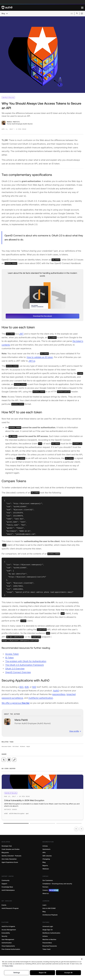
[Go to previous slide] (76, 829)
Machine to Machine (49, 940)
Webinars (46, 869)
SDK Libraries (47, 856)
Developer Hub (7, 846)
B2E (34, 687)
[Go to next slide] (81, 829)
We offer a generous (16, 703)
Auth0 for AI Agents (8, 926)
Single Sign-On (48, 930)
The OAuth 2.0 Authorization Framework (25, 665)
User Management (8, 940)
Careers (51, 890)
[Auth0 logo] (41, 8)
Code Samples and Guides (11, 849)
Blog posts (5, 853)
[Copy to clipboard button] (14, 760)
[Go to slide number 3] (69, 823)
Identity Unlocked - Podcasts (11, 856)
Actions (45, 936)
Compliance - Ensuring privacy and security (57, 884)
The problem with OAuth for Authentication (26, 661)
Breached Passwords (50, 946)
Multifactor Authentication (51, 933)
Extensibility (6, 933)
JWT (21, 334)
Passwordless (47, 943)
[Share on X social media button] (4, 760)
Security (4, 936)
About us (46, 893)
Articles (45, 846)
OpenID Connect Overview (18, 672)
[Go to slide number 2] (42, 823)
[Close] (82, 959)
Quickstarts (46, 849)
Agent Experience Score (10, 862)
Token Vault (47, 949)
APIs (44, 853)
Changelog (46, 859)
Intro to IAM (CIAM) (49, 908)
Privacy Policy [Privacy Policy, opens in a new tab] (9, 966)
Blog (3, 14)
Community (6, 880)
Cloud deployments (8, 946)
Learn (44, 905)
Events (4, 905)
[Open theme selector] (82, 14)
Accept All (68, 973)
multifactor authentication (41, 698)
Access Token (12, 654)
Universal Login (48, 926)
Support (4, 884)
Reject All (42, 973)
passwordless (59, 694)
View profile (74, 731)
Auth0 (56, 691)
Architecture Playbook (50, 915)
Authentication (7, 943)
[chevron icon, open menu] (7, 14)
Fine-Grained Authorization (11, 949)
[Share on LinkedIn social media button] (9, 760)
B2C (22, 687)
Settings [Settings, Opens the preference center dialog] (17, 973)
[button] (42, 316)
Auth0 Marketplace (8, 890)
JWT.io (32, 361)
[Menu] (82, 8)
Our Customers (48, 880)
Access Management (9, 930)
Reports (45, 866)
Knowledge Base (7, 887)
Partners (45, 887)
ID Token (9, 658)
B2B (27, 687)
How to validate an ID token (40, 357)
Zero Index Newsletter (9, 859)
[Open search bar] (77, 13)
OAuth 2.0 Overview (15, 669)
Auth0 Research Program (10, 908)
